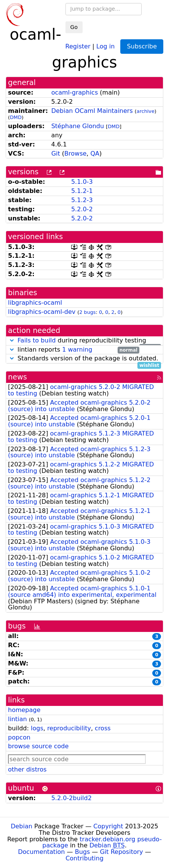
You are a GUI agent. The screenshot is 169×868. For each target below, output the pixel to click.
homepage (24, 710)
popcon (19, 737)
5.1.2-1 (82, 191)
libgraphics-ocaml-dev (42, 312)
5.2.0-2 (82, 209)
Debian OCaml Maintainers (92, 111)
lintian (18, 719)
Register (78, 46)
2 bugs (87, 312)
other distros (27, 769)
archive (146, 111)
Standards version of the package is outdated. (84, 359)
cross (103, 728)
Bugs (83, 852)
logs (37, 728)
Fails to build (37, 340)
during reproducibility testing (84, 341)
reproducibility (69, 728)
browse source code (38, 746)
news (18, 377)
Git (56, 154)
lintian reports (74, 350)
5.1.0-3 (82, 182)
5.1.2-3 (82, 200)
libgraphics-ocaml (35, 303)
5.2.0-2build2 (72, 798)
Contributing (84, 858)
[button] (12, 340)
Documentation (41, 852)
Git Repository (121, 852)
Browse (75, 154)
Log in (105, 46)
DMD (16, 117)
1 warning (77, 350)
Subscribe (142, 46)
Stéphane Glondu (78, 126)
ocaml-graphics (75, 92)
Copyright (108, 826)
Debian (22, 826)
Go (74, 27)
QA (95, 154)
